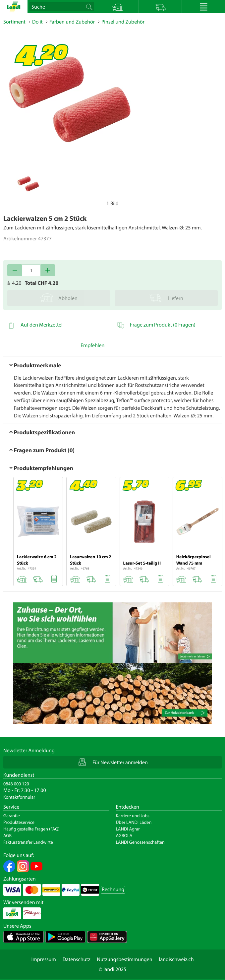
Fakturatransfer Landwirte (28, 842)
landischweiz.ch (176, 959)
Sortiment (14, 22)
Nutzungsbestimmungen (125, 959)
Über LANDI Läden (134, 822)
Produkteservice (19, 822)
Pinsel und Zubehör (123, 22)
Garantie (12, 816)
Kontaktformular (19, 797)
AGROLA (124, 835)
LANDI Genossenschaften (140, 842)
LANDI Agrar (128, 829)
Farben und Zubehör (72, 22)
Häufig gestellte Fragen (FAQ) (31, 829)
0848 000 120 (16, 784)
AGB (7, 835)
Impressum (43, 959)
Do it (37, 22)
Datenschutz (77, 959)
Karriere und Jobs (133, 816)
